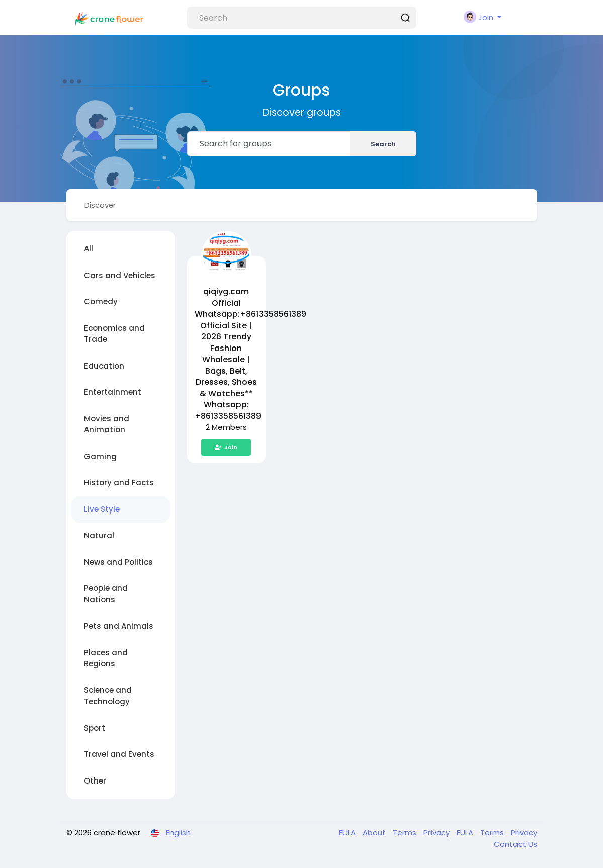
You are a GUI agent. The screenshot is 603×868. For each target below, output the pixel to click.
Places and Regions (106, 659)
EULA (348, 833)
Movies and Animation (107, 425)
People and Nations (106, 594)
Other (95, 781)
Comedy (101, 302)
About (375, 833)
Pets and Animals (119, 626)
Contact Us (515, 845)
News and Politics (118, 562)
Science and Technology (108, 697)
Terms (406, 833)
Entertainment (113, 393)
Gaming (100, 457)
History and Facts (119, 483)
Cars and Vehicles (120, 276)
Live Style (102, 510)
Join (226, 448)
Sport (95, 728)
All (89, 249)
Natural (99, 536)
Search (383, 144)
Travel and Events (119, 755)
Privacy (438, 833)
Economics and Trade (114, 334)
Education (104, 366)
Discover (101, 205)
